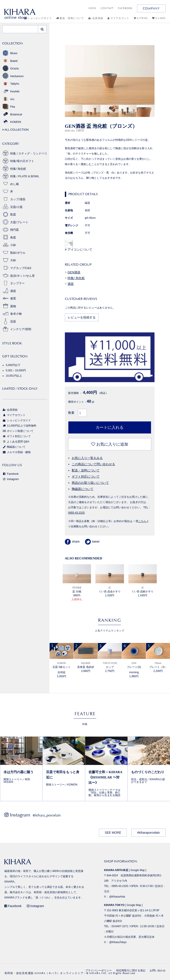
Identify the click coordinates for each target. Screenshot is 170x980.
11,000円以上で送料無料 (19, 426)
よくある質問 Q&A (16, 442)
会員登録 (96, 18)
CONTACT (107, 8)
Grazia (10, 68)
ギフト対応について (86, 477)
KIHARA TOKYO (114, 905)
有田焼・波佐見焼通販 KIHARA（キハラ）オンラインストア (44, 973)
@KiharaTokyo (118, 942)
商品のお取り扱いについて (90, 483)
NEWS (92, 8)
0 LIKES (159, 18)
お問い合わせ (158, 970)
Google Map (138, 870)
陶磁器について (83, 489)
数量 (71, 413)
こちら (142, 521)
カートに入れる (110, 427)
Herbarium (13, 76)
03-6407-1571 (120, 926)
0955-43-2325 (76, 513)
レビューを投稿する (82, 317)
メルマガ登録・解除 (16, 452)
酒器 (71, 284)
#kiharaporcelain (148, 833)
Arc (8, 99)
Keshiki (11, 91)
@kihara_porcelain (47, 815)
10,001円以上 (14, 376)
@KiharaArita (117, 897)
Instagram (11, 479)
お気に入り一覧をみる (87, 458)
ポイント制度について (18, 431)
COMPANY (151, 8)
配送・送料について (70, 18)
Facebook (10, 474)
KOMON (12, 122)
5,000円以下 (13, 365)
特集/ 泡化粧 (76, 278)
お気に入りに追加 (110, 444)
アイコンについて (79, 250)
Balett (10, 61)
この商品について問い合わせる (93, 464)
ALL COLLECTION (15, 130)
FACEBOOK (125, 8)
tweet (92, 541)
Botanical (12, 114)
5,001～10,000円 (16, 370)
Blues (10, 53)
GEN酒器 (74, 272)
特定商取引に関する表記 (131, 970)
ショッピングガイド (16, 420)
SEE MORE (113, 833)
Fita (9, 107)
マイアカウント (118, 18)
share (72, 541)
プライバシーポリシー (99, 970)
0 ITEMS (141, 18)
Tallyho (11, 84)
